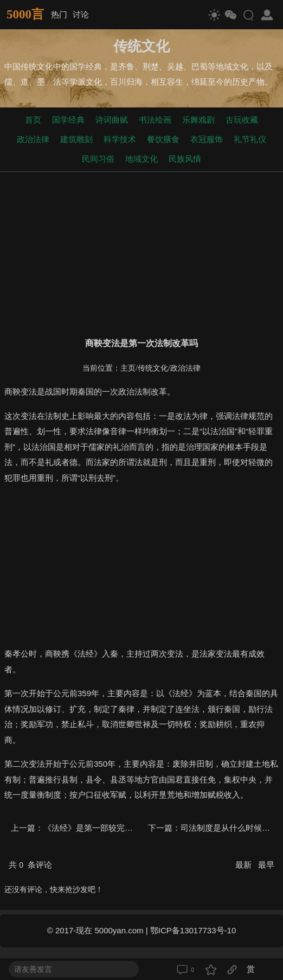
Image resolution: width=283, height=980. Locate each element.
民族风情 (185, 159)
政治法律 (33, 139)
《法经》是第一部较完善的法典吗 (104, 828)
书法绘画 (155, 120)
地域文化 (141, 159)
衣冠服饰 (207, 139)
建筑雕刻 (76, 139)
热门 (59, 14)
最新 (245, 865)
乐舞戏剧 (198, 120)
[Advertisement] (141, 252)
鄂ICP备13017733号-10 (193, 930)
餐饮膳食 (163, 139)
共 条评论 (30, 865)
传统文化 (153, 368)
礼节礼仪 (250, 139)
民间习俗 (98, 159)
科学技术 (120, 139)
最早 (266, 865)
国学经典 (68, 120)
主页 (128, 368)
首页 (33, 120)
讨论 (81, 14)
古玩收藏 (242, 120)
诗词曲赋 (112, 120)
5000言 (25, 14)
